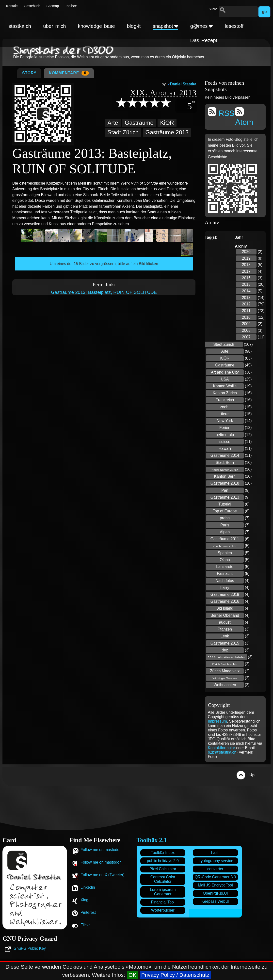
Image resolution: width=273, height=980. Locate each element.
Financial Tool (163, 902)
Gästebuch (32, 6)
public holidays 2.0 (163, 861)
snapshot (165, 26)
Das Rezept (204, 40)
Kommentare (69, 73)
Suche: (214, 9)
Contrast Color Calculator (163, 879)
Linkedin (88, 887)
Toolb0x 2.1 (152, 840)
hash (215, 853)
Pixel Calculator (163, 869)
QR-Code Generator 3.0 (215, 877)
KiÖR (167, 123)
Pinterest (88, 912)
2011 (246, 311)
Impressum (217, 721)
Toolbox (71, 6)
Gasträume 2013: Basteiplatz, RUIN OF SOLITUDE (104, 292)
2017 (246, 271)
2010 (246, 317)
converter (215, 869)
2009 (246, 324)
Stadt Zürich (123, 132)
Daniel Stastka (183, 84)
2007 (246, 337)
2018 (246, 265)
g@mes (202, 26)
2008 (246, 330)
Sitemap (53, 6)
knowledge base (96, 26)
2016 (246, 278)
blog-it (134, 26)
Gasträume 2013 (167, 132)
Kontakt (12, 6)
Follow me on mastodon (101, 850)
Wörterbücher (163, 910)
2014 (246, 291)
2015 (246, 284)
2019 (246, 258)
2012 (246, 304)
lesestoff (234, 26)
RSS (221, 112)
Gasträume (139, 123)
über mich (54, 26)
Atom (244, 117)
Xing (84, 900)
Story (29, 73)
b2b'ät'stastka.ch (222, 752)
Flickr (85, 925)
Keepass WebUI (215, 901)
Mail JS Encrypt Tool (215, 885)
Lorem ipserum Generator (163, 892)
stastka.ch (20, 26)
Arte (113, 123)
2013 (246, 298)
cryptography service (215, 861)
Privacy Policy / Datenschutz (175, 975)
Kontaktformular (222, 748)
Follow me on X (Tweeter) (103, 875)
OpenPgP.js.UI (215, 893)
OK (132, 975)
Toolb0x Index (163, 853)
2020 (246, 252)
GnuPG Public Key (30, 948)
